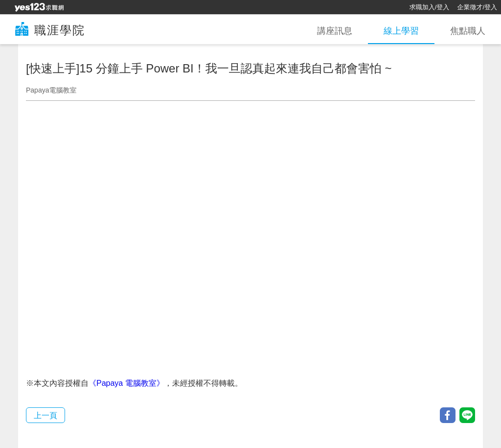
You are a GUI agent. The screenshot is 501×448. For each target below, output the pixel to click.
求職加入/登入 (430, 7)
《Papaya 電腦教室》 (126, 383)
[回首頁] (39, 7)
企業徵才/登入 (477, 7)
